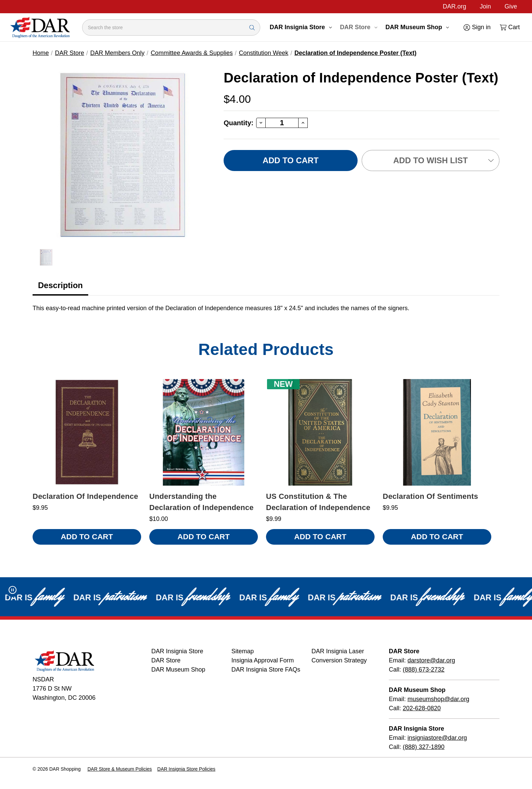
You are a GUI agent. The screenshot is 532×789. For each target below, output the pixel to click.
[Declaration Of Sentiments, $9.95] (437, 432)
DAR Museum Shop (417, 27)
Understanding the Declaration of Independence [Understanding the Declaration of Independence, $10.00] (201, 502)
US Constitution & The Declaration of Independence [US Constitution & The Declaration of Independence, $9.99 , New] (318, 502)
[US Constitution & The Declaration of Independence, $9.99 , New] (320, 432)
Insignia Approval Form (263, 660)
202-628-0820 (422, 708)
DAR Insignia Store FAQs (266, 670)
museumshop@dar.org (438, 699)
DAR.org (454, 6)
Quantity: (239, 123)
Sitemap (243, 651)
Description (60, 285)
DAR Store (359, 27)
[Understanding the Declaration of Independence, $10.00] (204, 432)
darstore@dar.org (431, 660)
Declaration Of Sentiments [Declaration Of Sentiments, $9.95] (430, 496)
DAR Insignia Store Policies (186, 769)
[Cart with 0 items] (509, 27)
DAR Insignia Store (301, 27)
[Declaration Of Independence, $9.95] (87, 432)
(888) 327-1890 (424, 747)
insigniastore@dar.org (437, 738)
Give (511, 6)
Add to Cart (87, 537)
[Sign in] (477, 27)
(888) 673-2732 (424, 670)
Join (485, 6)
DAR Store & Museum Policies (120, 769)
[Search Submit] (252, 27)
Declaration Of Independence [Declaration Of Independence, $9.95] (85, 496)
